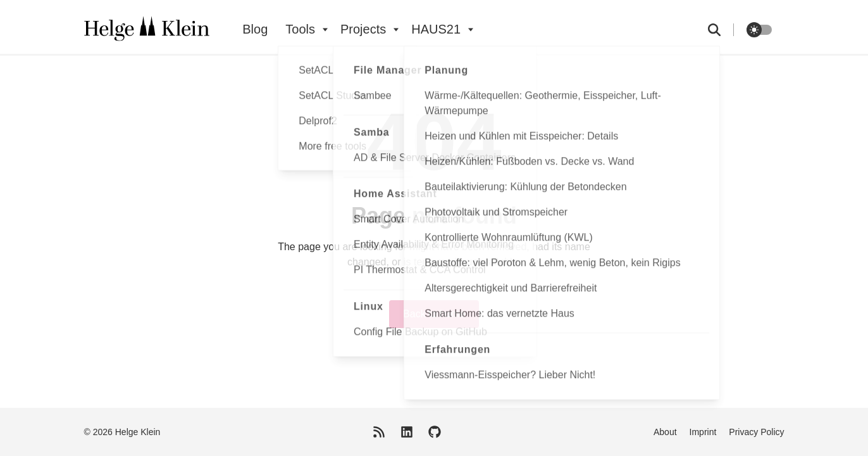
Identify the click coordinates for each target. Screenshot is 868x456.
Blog (255, 29)
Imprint (703, 432)
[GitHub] (435, 432)
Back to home (434, 314)
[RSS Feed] (379, 432)
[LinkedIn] (407, 432)
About (665, 432)
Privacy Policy (756, 432)
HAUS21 (436, 29)
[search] (721, 30)
